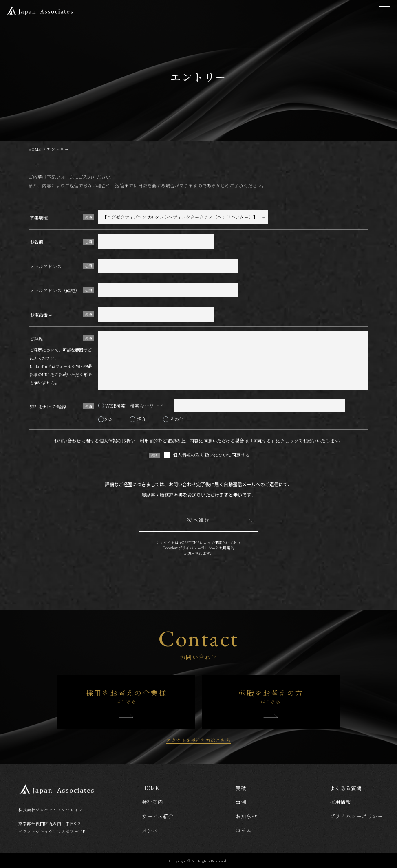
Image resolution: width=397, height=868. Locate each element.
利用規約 (227, 548)
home (150, 788)
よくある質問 (346, 788)
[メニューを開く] (384, 12)
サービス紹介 (158, 816)
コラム (244, 831)
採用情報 (340, 802)
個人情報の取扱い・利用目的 (128, 441)
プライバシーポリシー (197, 548)
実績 (241, 788)
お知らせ (246, 816)
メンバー (152, 831)
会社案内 (152, 802)
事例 (241, 802)
